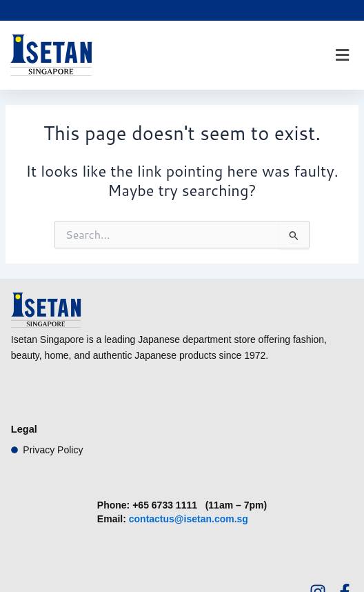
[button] (342, 56)
